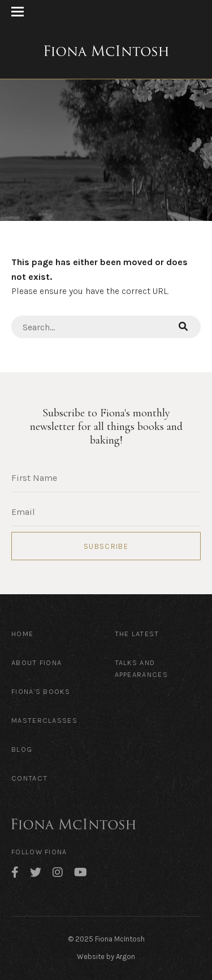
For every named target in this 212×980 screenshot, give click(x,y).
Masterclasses (44, 720)
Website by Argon (106, 956)
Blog (22, 749)
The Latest (137, 634)
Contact (29, 778)
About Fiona (36, 662)
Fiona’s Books (41, 691)
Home (22, 634)
